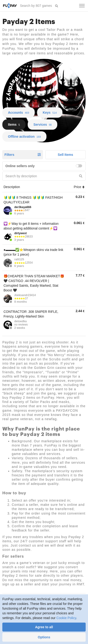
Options (44, 637)
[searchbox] (36, 6)
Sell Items (65, 155)
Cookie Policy (66, 618)
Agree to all (44, 627)
